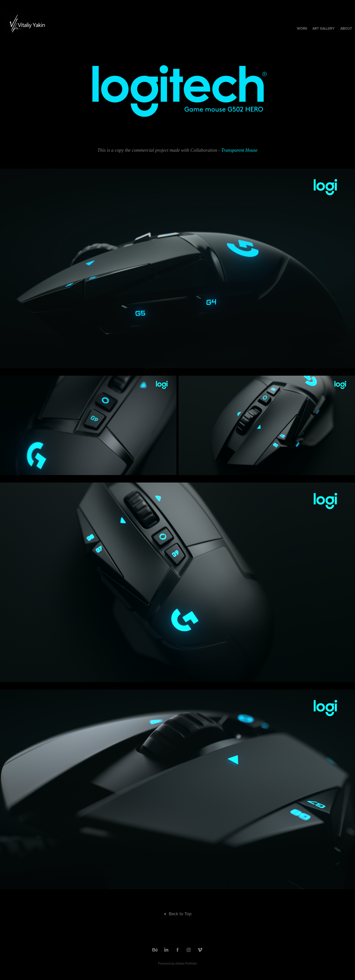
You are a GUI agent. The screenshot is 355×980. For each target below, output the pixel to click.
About (346, 28)
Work (302, 28)
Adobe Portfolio (186, 963)
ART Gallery (323, 28)
